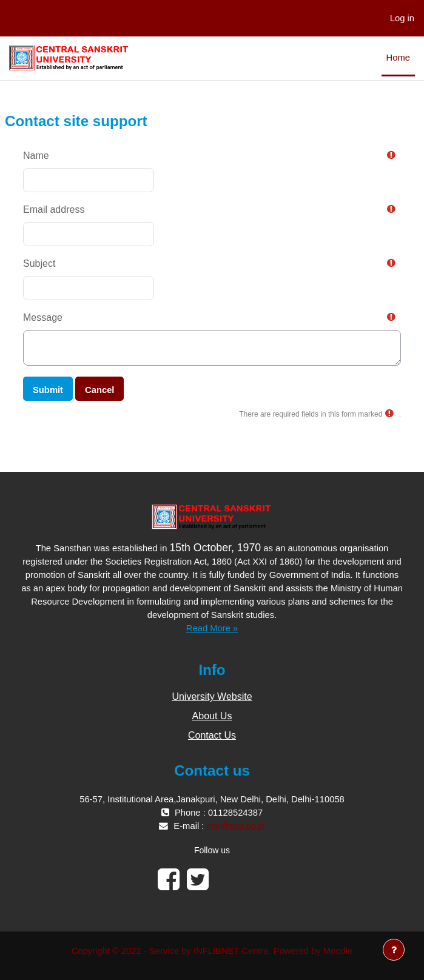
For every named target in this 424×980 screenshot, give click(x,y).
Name (36, 156)
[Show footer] (394, 950)
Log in (402, 18)
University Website (212, 696)
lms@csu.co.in (236, 826)
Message (43, 317)
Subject (39, 263)
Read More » (212, 628)
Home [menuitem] (398, 58)
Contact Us (212, 735)
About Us (212, 716)
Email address (54, 210)
